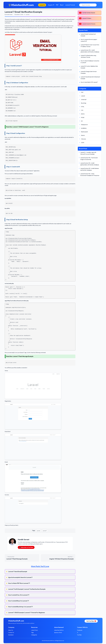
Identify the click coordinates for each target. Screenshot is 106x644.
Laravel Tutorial (70, 5)
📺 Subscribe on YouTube (26, 547)
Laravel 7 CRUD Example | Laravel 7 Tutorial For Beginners (31, 127)
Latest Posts (34, 630)
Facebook (80, 630)
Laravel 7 (45, 531)
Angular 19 (51, 5)
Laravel (38, 531)
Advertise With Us (59, 630)
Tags (32, 633)
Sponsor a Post (58, 633)
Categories (34, 635)
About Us (11, 630)
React (62, 5)
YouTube (79, 635)
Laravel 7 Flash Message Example (23, 356)
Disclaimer (11, 635)
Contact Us (11, 633)
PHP (57, 5)
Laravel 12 (42, 5)
